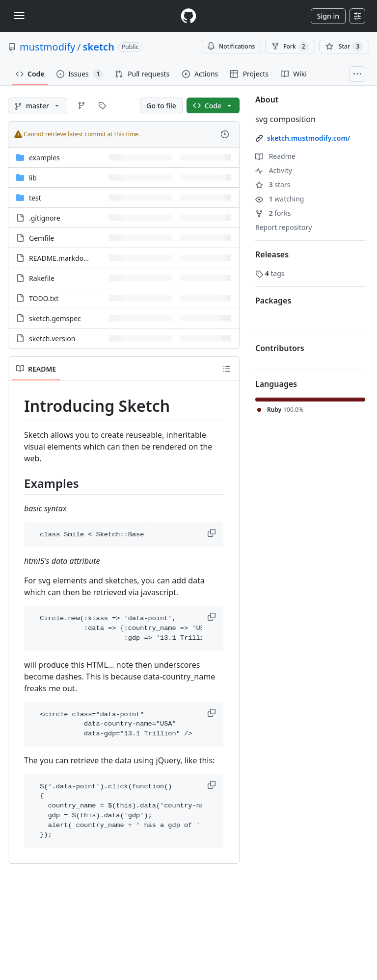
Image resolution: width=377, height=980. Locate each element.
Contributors (280, 348)
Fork (290, 47)
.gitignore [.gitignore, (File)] (45, 218)
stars (273, 185)
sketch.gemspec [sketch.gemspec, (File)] (55, 318)
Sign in (328, 16)
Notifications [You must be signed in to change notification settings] (231, 46)
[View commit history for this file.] (225, 134)
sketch (99, 47)
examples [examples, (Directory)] (44, 158)
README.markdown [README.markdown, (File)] (61, 258)
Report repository (283, 227)
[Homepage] (188, 16)
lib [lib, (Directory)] (33, 178)
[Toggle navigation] (19, 16)
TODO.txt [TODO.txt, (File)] (44, 298)
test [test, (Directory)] (35, 198)
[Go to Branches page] (81, 105)
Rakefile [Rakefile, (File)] (42, 278)
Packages (273, 301)
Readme (275, 156)
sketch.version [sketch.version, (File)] (52, 339)
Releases (272, 254)
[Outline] (227, 369)
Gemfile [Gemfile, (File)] (41, 238)
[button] (213, 533)
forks (273, 213)
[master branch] (38, 105)
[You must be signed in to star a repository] (344, 47)
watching (280, 199)
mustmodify (47, 47)
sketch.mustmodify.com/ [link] (309, 138)
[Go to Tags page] (102, 105)
